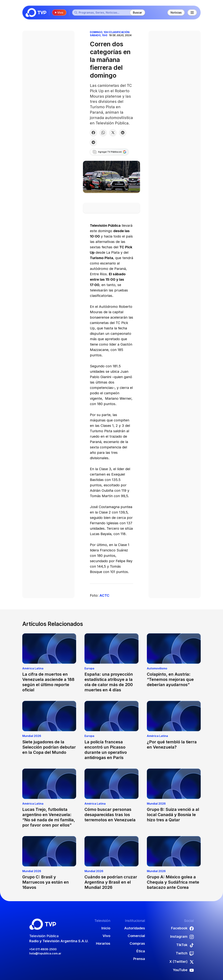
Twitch (185, 953)
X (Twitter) (182, 962)
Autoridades (135, 928)
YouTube (183, 970)
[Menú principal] (192, 13)
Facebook (182, 928)
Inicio (106, 928)
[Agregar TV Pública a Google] (109, 152)
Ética (141, 951)
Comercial (136, 936)
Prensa (139, 959)
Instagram (182, 937)
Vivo (59, 13)
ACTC (104, 595)
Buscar (137, 13)
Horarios (103, 943)
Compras (137, 943)
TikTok (185, 945)
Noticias (176, 13)
